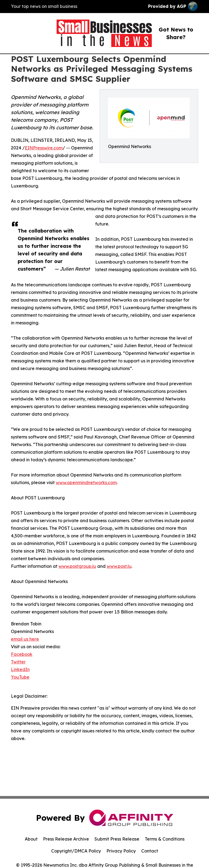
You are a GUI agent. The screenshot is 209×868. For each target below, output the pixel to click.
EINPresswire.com (44, 148)
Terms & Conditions (165, 839)
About (31, 839)
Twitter (18, 662)
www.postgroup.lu (77, 566)
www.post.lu (119, 566)
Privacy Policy (121, 851)
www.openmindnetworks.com (86, 482)
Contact (150, 851)
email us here (25, 639)
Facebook (22, 654)
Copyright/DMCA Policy (76, 851)
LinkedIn (20, 669)
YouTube (20, 677)
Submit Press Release (117, 839)
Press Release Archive (66, 839)
